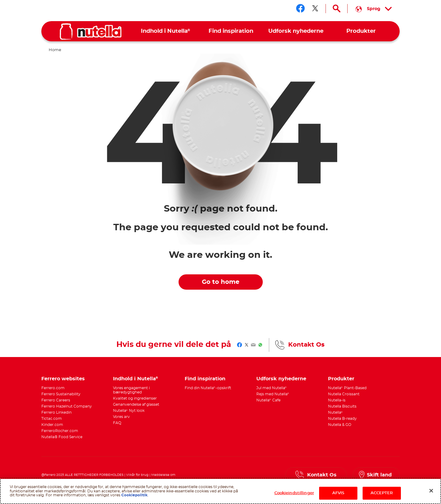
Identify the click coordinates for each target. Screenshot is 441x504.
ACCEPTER (382, 493)
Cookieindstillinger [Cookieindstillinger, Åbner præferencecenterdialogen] (294, 493)
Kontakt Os (306, 345)
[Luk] (431, 491)
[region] (221, 491)
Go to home (221, 282)
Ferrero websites (63, 379)
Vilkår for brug (137, 475)
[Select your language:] (374, 9)
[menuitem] (166, 31)
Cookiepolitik (134, 495)
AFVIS (338, 493)
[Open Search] (337, 9)
